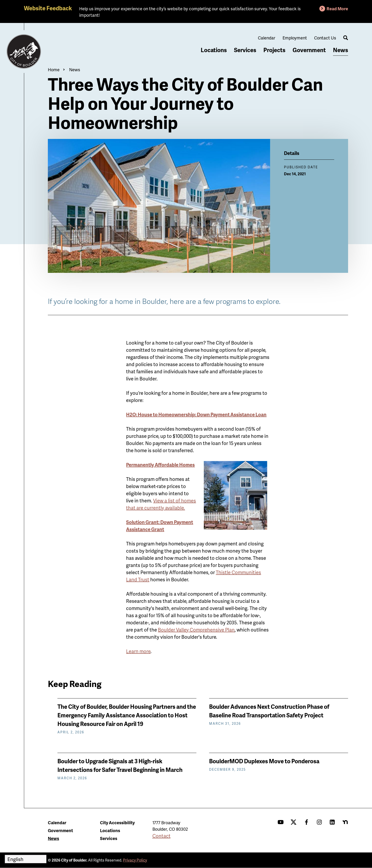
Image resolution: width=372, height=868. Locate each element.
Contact (161, 836)
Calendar (267, 38)
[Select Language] (26, 859)
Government (309, 50)
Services (245, 50)
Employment (295, 38)
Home (54, 69)
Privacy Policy (135, 860)
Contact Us (325, 38)
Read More (337, 8)
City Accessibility (117, 822)
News (341, 50)
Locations (214, 50)
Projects (274, 50)
